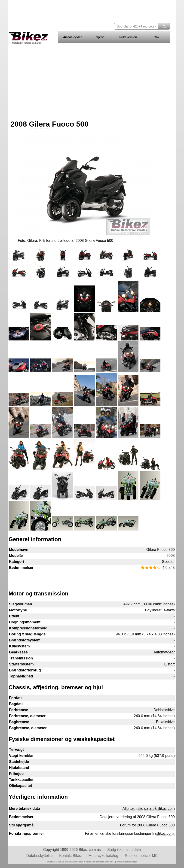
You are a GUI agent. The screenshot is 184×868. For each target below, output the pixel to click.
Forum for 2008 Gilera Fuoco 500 (147, 825)
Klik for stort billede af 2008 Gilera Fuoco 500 (76, 241)
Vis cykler (72, 37)
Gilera (39, 124)
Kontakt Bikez (71, 856)
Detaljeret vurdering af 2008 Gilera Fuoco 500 (137, 817)
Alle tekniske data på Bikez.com (149, 809)
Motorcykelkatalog (103, 856)
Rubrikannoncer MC (141, 856)
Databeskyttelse (40, 856)
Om (156, 37)
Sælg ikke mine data (124, 850)
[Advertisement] (92, 80)
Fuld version (128, 37)
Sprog (100, 37)
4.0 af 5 (168, 568)
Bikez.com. (166, 833)
